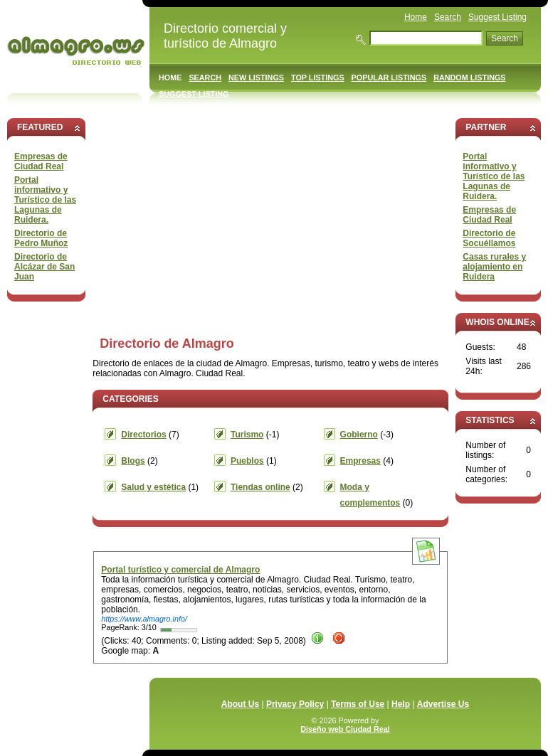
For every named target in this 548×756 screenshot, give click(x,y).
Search (448, 17)
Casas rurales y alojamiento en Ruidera (494, 267)
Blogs (133, 461)
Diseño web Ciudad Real (345, 729)
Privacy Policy (295, 704)
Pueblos (247, 461)
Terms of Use (358, 704)
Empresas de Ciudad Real (41, 161)
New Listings (256, 78)
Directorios (143, 435)
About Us (240, 704)
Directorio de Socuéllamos (489, 238)
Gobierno (359, 435)
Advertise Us (443, 704)
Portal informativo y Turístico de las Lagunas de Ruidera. (45, 200)
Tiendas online (260, 487)
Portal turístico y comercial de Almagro (180, 570)
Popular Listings (389, 78)
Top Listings (318, 78)
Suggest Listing (497, 17)
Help (401, 704)
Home (416, 17)
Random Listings (469, 78)
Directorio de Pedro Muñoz (41, 238)
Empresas (360, 461)
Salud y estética (153, 487)
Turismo (247, 435)
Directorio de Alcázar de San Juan (44, 267)
